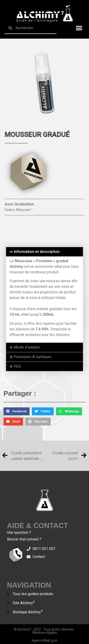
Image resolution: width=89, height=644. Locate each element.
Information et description (37, 252)
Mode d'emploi (27, 347)
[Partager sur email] (13, 422)
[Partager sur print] (38, 422)
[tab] (44, 252)
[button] (79, 28)
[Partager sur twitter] (43, 411)
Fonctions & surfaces (33, 357)
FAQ (17, 366)
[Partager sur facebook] (16, 411)
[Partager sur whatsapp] (69, 411)
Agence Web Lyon (44, 641)
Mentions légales (45, 633)
